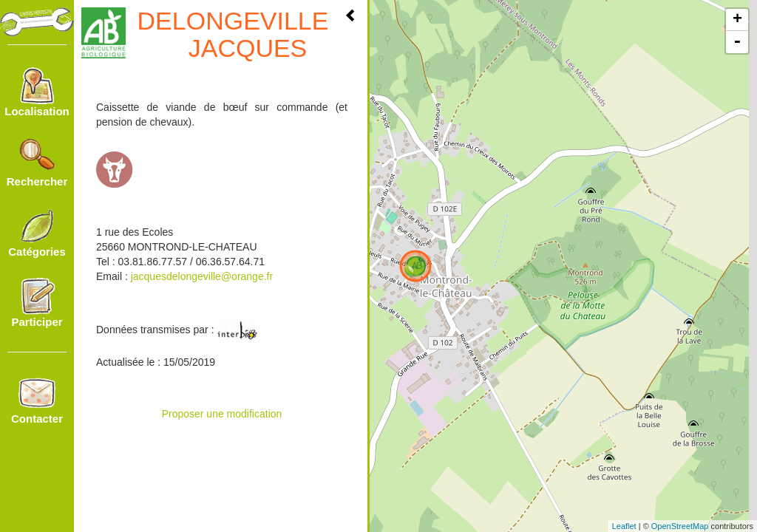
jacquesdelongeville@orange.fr (202, 276)
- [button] (737, 42)
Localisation (37, 92)
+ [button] (737, 20)
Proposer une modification (222, 414)
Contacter (37, 400)
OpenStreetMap (680, 526)
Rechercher (37, 163)
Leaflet (624, 526)
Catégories (37, 233)
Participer (37, 303)
